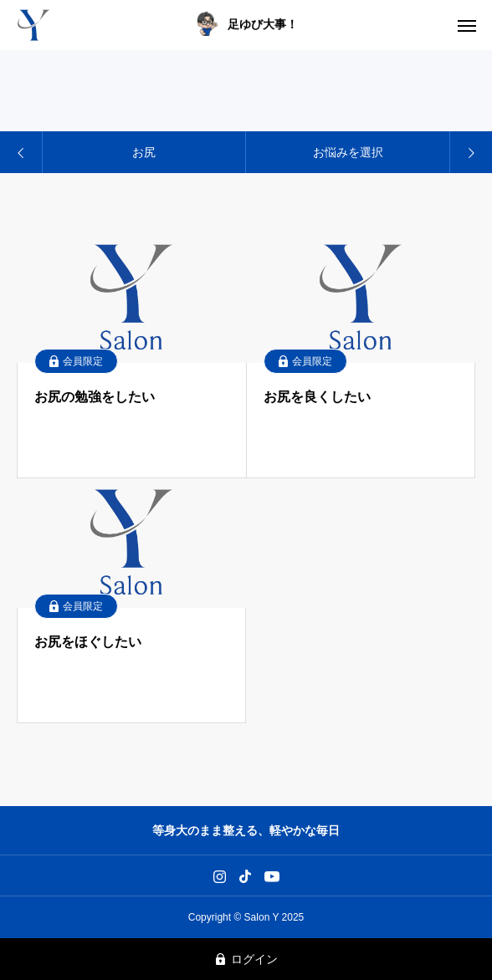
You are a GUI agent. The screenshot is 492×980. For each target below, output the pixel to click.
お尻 (144, 152)
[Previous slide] (22, 152)
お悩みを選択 (348, 152)
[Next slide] (470, 152)
